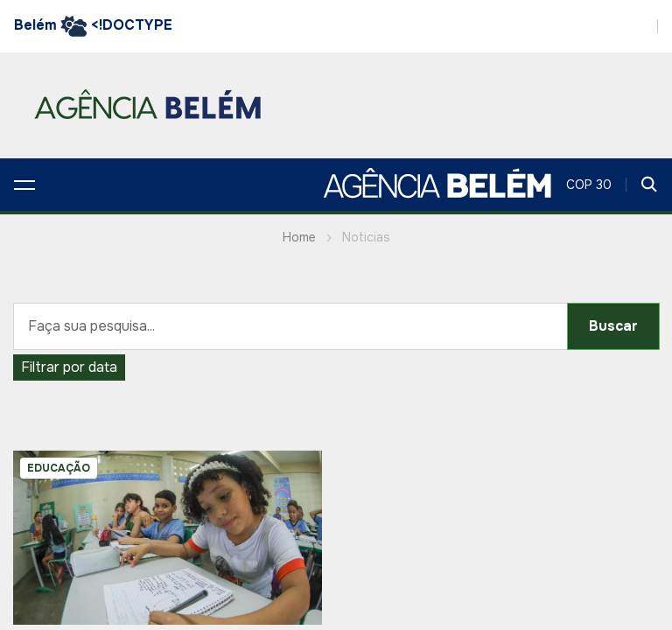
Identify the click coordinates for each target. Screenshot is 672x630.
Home (299, 237)
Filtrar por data (69, 367)
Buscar (613, 326)
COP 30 (589, 185)
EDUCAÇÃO (59, 468)
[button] (24, 185)
